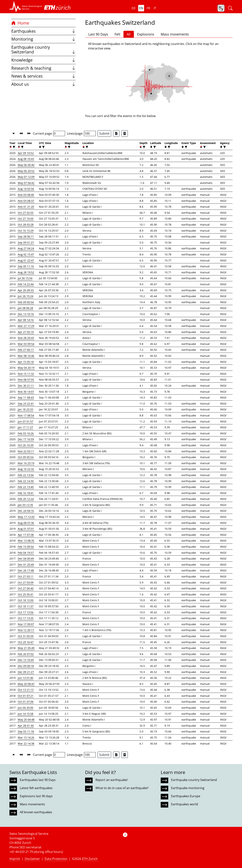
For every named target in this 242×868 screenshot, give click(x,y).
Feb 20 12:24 (26, 499)
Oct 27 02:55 (26, 213)
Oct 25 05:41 (26, 594)
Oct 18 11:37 (26, 606)
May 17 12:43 (26, 517)
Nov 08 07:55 (26, 380)
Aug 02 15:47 (26, 254)
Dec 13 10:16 (26, 314)
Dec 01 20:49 (26, 565)
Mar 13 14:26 (26, 737)
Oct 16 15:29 (26, 231)
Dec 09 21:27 (26, 672)
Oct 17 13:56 (26, 612)
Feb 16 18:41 (26, 493)
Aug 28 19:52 (26, 272)
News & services (43, 76)
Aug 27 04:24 (26, 248)
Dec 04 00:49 (26, 558)
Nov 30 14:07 (26, 392)
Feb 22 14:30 (26, 481)
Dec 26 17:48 (26, 570)
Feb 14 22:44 (26, 284)
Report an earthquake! (112, 780)
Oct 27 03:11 (26, 576)
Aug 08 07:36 (26, 523)
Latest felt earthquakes (36, 788)
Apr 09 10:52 (26, 153)
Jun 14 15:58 (26, 714)
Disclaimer (32, 859)
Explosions (146, 34)
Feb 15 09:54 (26, 547)
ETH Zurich (90, 859)
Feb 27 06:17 (26, 350)
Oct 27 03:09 (26, 582)
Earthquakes (43, 31)
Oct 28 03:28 (26, 225)
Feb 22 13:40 (26, 487)
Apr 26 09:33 (26, 290)
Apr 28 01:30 (26, 726)
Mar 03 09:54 (26, 344)
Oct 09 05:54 (26, 457)
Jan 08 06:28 (25, 308)
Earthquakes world (185, 804)
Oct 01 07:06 (26, 702)
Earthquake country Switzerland (43, 50)
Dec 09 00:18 (26, 666)
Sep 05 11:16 (26, 266)
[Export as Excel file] (116, 133)
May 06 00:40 (26, 165)
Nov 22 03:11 (26, 451)
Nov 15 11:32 (26, 374)
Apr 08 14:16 (26, 320)
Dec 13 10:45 (26, 660)
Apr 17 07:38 (26, 535)
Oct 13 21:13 (26, 690)
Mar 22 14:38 (26, 744)
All (129, 34)
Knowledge (43, 60)
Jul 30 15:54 (25, 278)
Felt (117, 34)
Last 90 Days (98, 34)
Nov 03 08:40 (26, 195)
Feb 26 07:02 (26, 654)
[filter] (14, 147)
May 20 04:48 (26, 720)
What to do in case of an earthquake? (122, 788)
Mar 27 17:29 (26, 326)
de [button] (134, 8)
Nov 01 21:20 (26, 207)
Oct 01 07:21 (26, 696)
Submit (104, 133)
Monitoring (43, 39)
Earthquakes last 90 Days (38, 780)
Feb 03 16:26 (26, 433)
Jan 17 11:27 (25, 427)
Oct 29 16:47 (26, 642)
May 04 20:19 (26, 368)
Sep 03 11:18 (26, 731)
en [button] (141, 8)
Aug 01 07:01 (26, 529)
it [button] (155, 8)
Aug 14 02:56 (26, 189)
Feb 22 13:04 (26, 475)
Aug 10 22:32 (26, 469)
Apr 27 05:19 (26, 332)
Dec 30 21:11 (26, 386)
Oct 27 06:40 (26, 588)
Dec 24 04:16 (26, 511)
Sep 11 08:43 (26, 397)
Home (20, 23)
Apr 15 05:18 (26, 362)
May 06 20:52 (26, 171)
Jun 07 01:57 (26, 421)
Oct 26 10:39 (26, 445)
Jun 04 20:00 (26, 708)
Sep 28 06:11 (26, 236)
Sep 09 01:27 (26, 242)
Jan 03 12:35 (25, 505)
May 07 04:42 (26, 183)
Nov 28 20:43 (26, 338)
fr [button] (148, 8)
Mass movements (175, 34)
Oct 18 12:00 (26, 600)
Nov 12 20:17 (26, 630)
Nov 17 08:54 (26, 415)
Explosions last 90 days (36, 796)
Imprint (15, 859)
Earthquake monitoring (188, 788)
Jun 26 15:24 (26, 296)
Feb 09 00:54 (26, 302)
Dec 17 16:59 (26, 439)
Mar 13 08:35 (26, 541)
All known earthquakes (36, 812)
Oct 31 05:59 (26, 636)
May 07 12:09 (26, 177)
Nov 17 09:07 (26, 624)
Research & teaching (43, 68)
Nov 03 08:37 (26, 201)
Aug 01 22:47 (26, 260)
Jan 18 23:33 (25, 409)
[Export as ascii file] (125, 133)
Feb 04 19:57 (26, 553)
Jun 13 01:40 (26, 678)
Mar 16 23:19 (26, 463)
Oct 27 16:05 (26, 219)
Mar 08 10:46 (26, 356)
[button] (26, 7)
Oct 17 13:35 (26, 618)
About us (43, 84)
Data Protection (56, 859)
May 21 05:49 (26, 648)
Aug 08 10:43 (26, 159)
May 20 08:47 (26, 684)
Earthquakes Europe (186, 796)
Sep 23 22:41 (26, 404)
